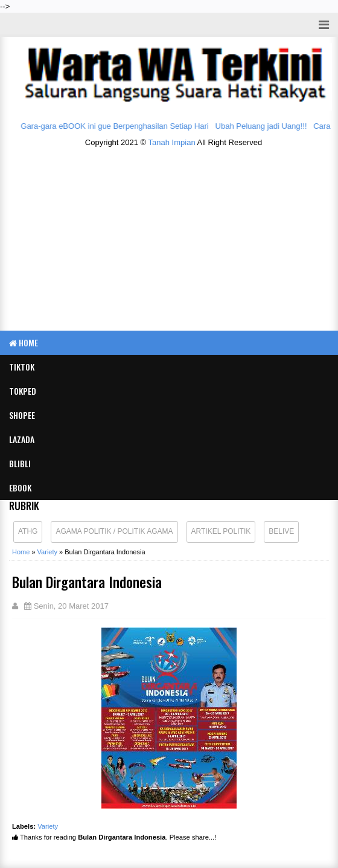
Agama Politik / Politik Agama (114, 531)
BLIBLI (20, 463)
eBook (20, 487)
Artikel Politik (221, 531)
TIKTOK (22, 367)
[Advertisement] (174, 243)
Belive (281, 531)
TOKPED (23, 391)
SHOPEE (22, 415)
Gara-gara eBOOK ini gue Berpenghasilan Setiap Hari (117, 126)
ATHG (28, 531)
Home (24, 342)
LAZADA (22, 439)
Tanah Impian (172, 142)
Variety (48, 826)
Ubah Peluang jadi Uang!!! (263, 126)
